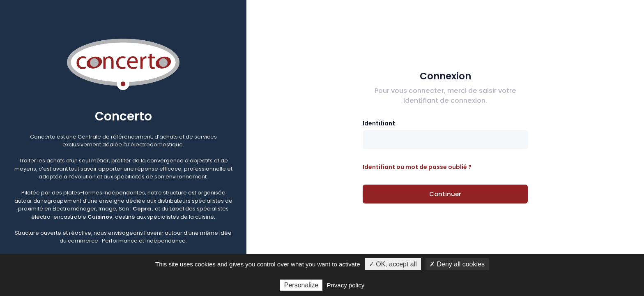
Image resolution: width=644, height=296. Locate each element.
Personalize (301, 285)
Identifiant (379, 123)
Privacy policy (346, 285)
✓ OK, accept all (393, 264)
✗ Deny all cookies (457, 264)
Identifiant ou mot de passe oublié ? (417, 167)
